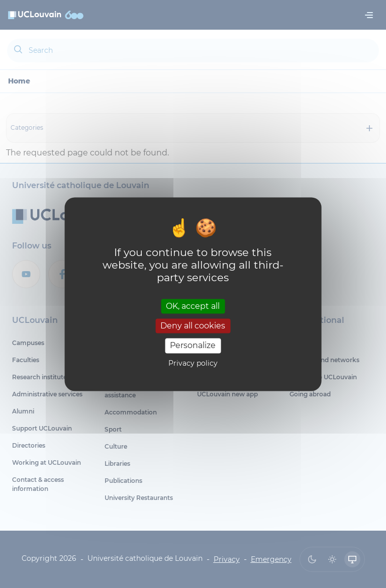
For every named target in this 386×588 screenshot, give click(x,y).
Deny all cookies (193, 326)
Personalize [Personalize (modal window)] (193, 346)
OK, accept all (193, 306)
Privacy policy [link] (193, 363)
